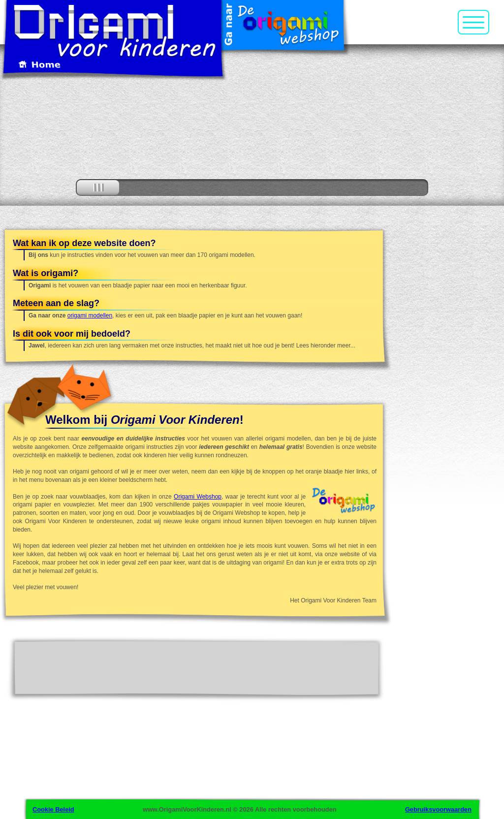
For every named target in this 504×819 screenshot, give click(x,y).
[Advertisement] (450, 387)
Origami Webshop (198, 497)
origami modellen (90, 315)
